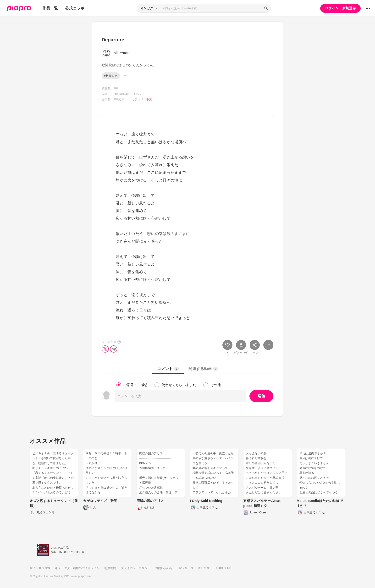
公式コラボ (75, 8)
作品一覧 (50, 8)
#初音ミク (111, 76)
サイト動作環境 (40, 568)
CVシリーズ (186, 568)
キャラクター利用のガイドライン (77, 568)
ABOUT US (223, 568)
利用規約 (110, 568)
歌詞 (149, 99)
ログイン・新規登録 (340, 8)
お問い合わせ (164, 568)
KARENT (205, 568)
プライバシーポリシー (136, 568)
